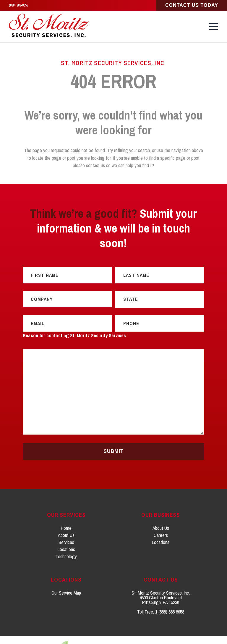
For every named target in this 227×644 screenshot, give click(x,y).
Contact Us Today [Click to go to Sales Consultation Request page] (192, 5)
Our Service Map (66, 575)
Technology (66, 538)
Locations (66, 531)
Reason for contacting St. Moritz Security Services (75, 318)
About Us (66, 517)
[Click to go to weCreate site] (113, 631)
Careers (161, 517)
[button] (214, 25)
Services (66, 524)
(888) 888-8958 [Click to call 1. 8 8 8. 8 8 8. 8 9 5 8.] (18, 5)
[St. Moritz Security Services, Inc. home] (50, 25)
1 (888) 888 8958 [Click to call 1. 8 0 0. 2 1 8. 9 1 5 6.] (170, 594)
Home (66, 510)
